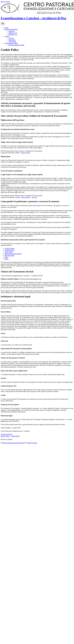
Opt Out (34, 197)
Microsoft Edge (9, 255)
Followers (12, 31)
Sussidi (7, 36)
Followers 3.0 (13, 35)
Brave (6, 257)
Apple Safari (9, 252)
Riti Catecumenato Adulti (16, 45)
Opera (7, 259)
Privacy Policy (26, 153)
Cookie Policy (15, 436)
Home (7, 28)
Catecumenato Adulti (11, 43)
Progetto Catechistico (11, 29)
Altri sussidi (12, 42)
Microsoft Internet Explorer (13, 254)
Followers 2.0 (13, 33)
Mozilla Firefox (9, 250)
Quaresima (12, 40)
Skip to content (5, 2)
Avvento (11, 38)
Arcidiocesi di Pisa (7, 434)
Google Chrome (10, 249)
